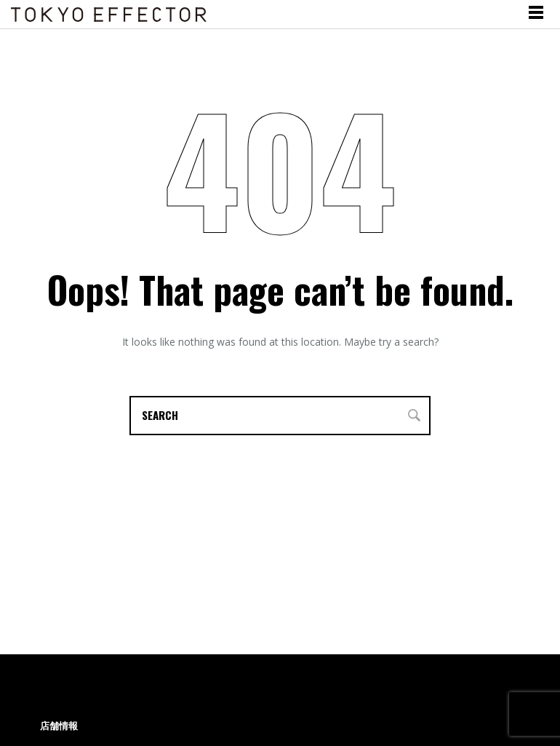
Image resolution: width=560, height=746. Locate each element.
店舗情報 (59, 726)
